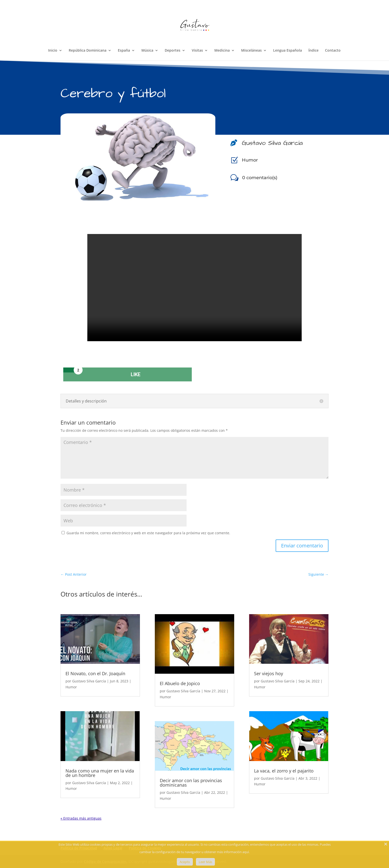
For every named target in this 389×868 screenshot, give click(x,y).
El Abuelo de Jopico (180, 683)
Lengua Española (288, 51)
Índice (313, 51)
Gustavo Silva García (89, 681)
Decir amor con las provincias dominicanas (191, 783)
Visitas (197, 51)
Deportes (173, 51)
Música (147, 51)
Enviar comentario (302, 546)
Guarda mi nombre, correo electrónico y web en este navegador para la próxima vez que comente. (148, 533)
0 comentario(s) (260, 178)
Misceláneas (251, 51)
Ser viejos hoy (269, 673)
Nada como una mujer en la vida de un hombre (100, 773)
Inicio (53, 51)
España (124, 51)
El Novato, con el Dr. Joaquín (95, 673)
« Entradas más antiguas (81, 818)
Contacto (333, 51)
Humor (250, 160)
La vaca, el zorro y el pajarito (284, 771)
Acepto (185, 862)
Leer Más (205, 862)
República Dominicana (88, 51)
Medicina (222, 51)
